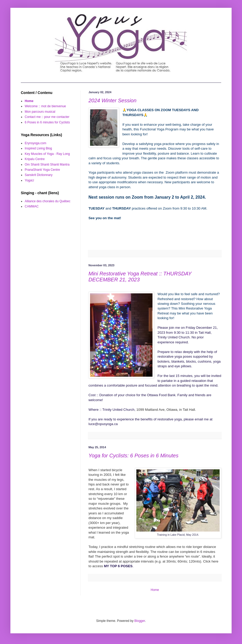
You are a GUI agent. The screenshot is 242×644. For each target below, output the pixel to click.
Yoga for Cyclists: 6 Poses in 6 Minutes (133, 456)
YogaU (29, 180)
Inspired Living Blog (38, 148)
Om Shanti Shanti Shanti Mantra (47, 165)
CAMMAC (32, 206)
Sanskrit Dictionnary (39, 175)
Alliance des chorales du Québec (47, 201)
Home (155, 590)
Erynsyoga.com (36, 143)
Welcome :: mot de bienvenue (45, 106)
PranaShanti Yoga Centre (42, 170)
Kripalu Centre (35, 159)
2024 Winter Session (112, 100)
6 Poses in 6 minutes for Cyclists (47, 122)
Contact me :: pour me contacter (47, 117)
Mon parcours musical (40, 112)
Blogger (140, 621)
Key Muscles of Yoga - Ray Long (47, 154)
